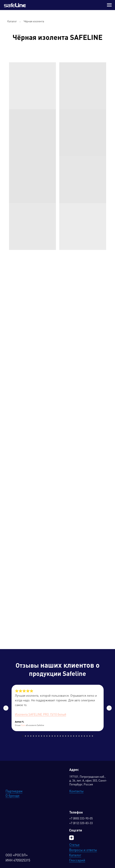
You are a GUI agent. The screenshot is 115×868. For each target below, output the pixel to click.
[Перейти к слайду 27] (92, 736)
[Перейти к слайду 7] (39, 736)
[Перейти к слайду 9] (44, 736)
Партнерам (14, 791)
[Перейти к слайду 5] (33, 736)
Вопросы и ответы (83, 850)
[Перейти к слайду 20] (74, 736)
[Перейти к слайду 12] (52, 736)
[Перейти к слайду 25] (87, 736)
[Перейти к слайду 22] (79, 736)
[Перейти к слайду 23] (82, 736)
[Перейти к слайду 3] (28, 736)
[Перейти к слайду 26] (90, 736)
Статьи (74, 845)
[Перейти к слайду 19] (71, 736)
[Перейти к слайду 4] (31, 736)
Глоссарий (77, 861)
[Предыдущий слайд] (6, 708)
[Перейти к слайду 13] (55, 736)
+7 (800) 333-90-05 (81, 819)
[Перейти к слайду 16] (63, 736)
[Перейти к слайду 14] (58, 736)
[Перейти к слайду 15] (60, 736)
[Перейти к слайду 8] (42, 736)
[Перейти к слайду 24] (84, 736)
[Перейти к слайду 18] (68, 736)
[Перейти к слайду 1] (23, 736)
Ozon (23, 725)
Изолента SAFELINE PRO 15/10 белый (41, 715)
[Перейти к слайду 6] (36, 736)
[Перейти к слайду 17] (66, 736)
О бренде (13, 796)
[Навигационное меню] (109, 5)
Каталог (12, 22)
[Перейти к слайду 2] (25, 736)
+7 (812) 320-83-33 (81, 823)
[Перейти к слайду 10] (47, 736)
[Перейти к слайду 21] (76, 736)
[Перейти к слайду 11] (50, 736)
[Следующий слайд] (109, 708)
